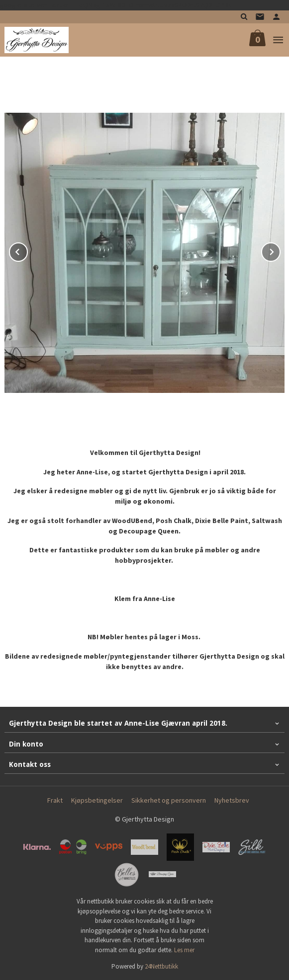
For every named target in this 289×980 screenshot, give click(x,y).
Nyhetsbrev (232, 800)
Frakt (55, 800)
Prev (27, 250)
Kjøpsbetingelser (97, 800)
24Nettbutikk (161, 966)
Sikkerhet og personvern (169, 800)
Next (280, 250)
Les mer (184, 950)
